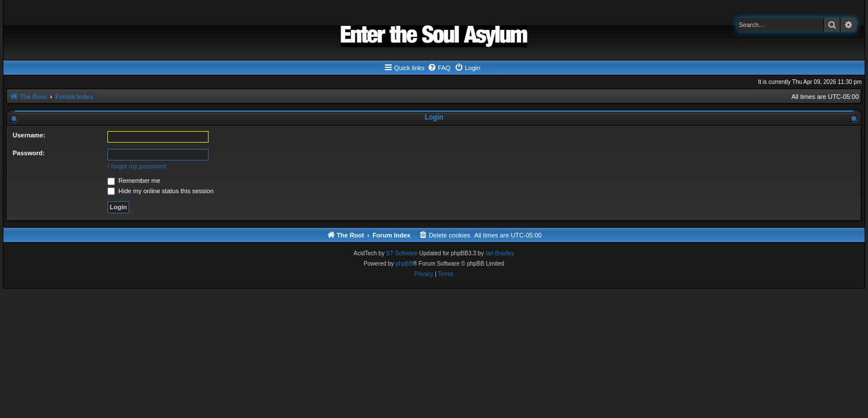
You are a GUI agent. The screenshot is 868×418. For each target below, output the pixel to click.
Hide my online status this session (161, 191)
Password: (29, 153)
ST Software (402, 253)
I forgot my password (137, 166)
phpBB (404, 264)
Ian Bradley (500, 253)
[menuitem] (439, 68)
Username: (29, 135)
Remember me (134, 181)
